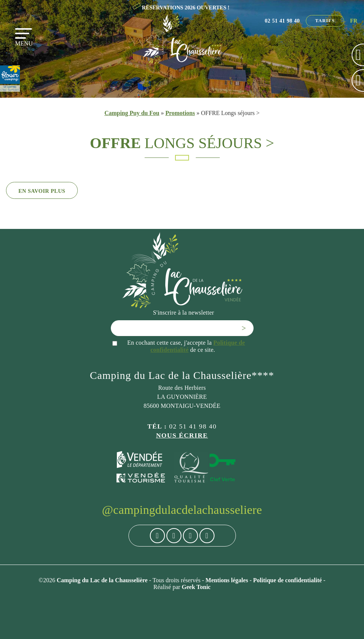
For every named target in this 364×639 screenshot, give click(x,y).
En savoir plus (42, 191)
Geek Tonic (196, 587)
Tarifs (325, 21)
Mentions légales (227, 580)
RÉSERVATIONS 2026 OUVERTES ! (186, 8)
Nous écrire (182, 435)
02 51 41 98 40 (282, 21)
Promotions (180, 113)
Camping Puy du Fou (132, 113)
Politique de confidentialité (288, 580)
